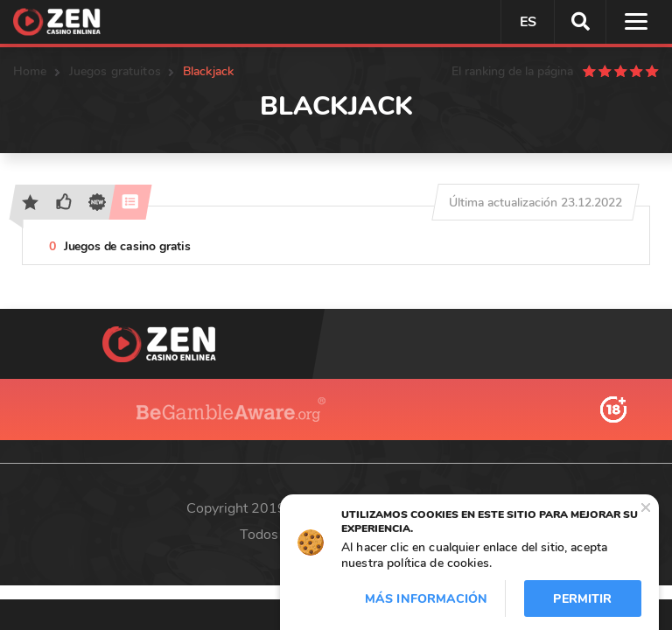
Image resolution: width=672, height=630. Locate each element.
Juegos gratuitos (115, 71)
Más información (426, 599)
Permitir (582, 599)
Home (30, 71)
